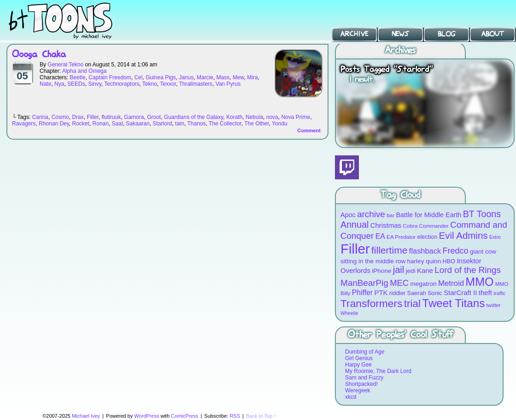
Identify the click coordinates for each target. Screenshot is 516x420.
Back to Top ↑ (261, 416)
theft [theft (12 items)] (485, 293)
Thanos (197, 124)
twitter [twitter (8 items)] (494, 305)
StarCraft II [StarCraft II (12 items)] (460, 293)
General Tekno (65, 65)
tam (180, 124)
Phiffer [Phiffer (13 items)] (362, 293)
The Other (256, 124)
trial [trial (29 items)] (412, 304)
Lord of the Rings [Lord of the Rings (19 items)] (468, 270)
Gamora (134, 117)
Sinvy (94, 84)
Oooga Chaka (39, 55)
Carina (40, 117)
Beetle (77, 77)
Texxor (168, 84)
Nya (59, 84)
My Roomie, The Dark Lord (378, 371)
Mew (238, 77)
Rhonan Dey (54, 124)
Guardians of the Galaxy (194, 117)
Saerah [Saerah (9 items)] (417, 293)
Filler (92, 117)
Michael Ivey (86, 416)
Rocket (81, 124)
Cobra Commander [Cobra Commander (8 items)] (425, 226)
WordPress (147, 416)
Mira (252, 77)
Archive (354, 34)
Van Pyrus (228, 84)
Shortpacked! (361, 384)
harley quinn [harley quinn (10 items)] (424, 261)
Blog (446, 34)
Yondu (280, 124)
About (493, 34)
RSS (235, 416)
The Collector (225, 124)
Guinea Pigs (161, 77)
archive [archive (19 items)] (371, 214)
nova (272, 117)
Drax (78, 117)
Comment (309, 130)
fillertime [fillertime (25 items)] (390, 250)
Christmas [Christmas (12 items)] (386, 225)
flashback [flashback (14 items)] (425, 251)
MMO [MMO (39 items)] (479, 282)
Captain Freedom (110, 77)
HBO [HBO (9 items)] (449, 261)
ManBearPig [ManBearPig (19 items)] (364, 283)
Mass (223, 77)
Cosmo (60, 117)
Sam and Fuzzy (364, 378)
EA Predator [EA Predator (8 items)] (401, 237)
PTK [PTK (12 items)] (381, 293)
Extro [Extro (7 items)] (495, 237)
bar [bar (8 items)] (390, 215)
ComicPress (185, 416)
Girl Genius (359, 358)
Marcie (205, 77)
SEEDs (76, 84)
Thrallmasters (196, 84)
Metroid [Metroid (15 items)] (451, 283)
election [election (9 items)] (427, 237)
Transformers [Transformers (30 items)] (371, 303)
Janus (186, 77)
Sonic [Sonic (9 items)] (435, 293)
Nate (45, 84)
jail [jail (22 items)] (399, 270)
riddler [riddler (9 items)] (397, 293)
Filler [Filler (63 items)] (355, 249)
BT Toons (69, 21)
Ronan (101, 124)
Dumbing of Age (365, 352)
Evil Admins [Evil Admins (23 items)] (463, 235)
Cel (138, 77)
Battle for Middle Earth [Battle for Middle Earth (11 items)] (428, 215)
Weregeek (358, 390)
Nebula (254, 117)
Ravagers (24, 124)
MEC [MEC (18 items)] (399, 283)
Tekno (150, 84)
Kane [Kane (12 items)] (425, 270)
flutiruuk (111, 117)
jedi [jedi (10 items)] (411, 271)
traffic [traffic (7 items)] (499, 293)
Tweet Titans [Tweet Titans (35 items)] (453, 303)
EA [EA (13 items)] (380, 236)
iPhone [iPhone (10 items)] (381, 271)
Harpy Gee (358, 365)
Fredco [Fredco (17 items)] (455, 251)
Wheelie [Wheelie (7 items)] (349, 313)
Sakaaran (138, 124)
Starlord (162, 124)
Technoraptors (122, 84)
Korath (234, 117)
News (400, 34)
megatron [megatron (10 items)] (424, 284)
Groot (154, 117)
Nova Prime (296, 117)
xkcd (351, 397)
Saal (117, 124)
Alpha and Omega (85, 71)
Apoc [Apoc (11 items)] (348, 215)
